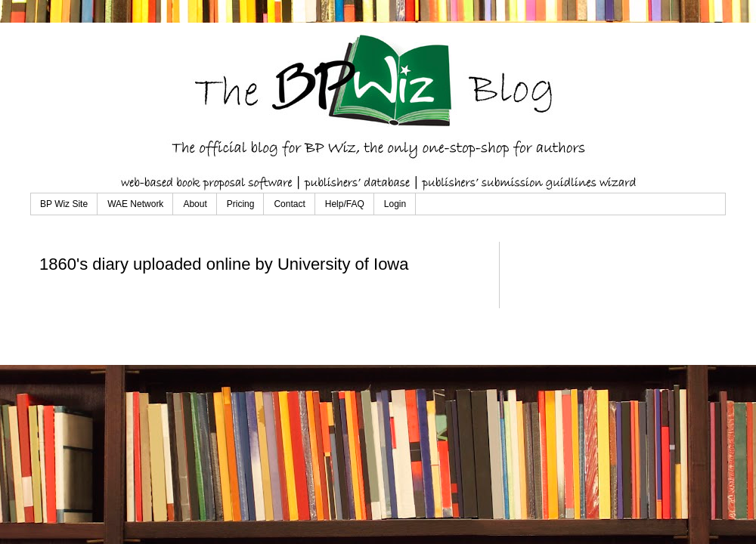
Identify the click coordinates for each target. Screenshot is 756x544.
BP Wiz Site (64, 204)
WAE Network (135, 204)
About (195, 204)
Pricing (241, 204)
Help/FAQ (345, 204)
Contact (289, 204)
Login (395, 204)
